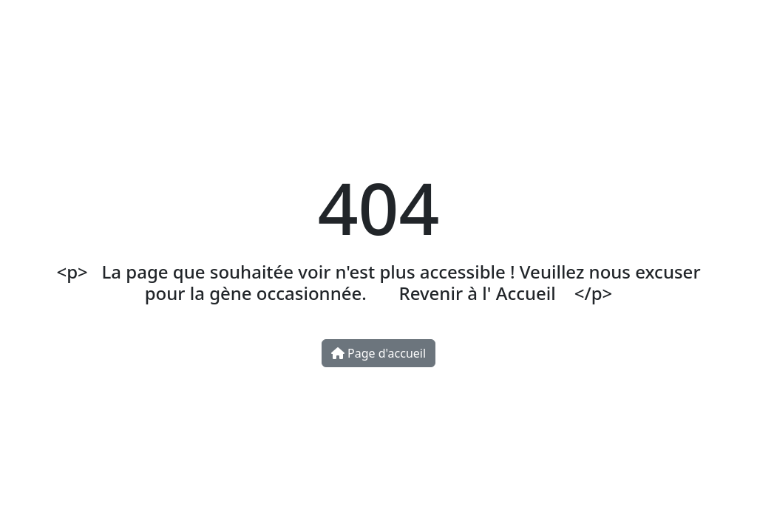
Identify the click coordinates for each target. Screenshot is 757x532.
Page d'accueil (378, 353)
